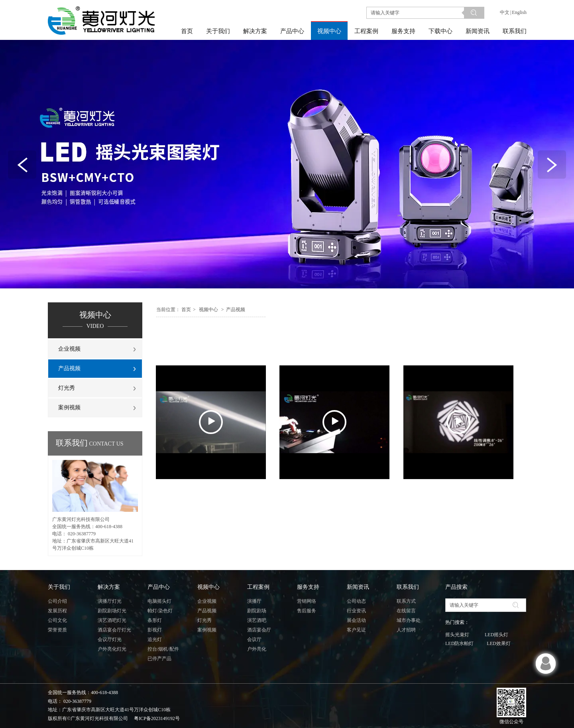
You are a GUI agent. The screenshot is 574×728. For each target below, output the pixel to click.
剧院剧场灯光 (112, 611)
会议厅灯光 (110, 639)
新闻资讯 (358, 587)
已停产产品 (159, 659)
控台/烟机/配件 (163, 649)
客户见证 (356, 630)
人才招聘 (406, 630)
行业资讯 (356, 611)
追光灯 (155, 639)
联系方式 (406, 601)
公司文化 (57, 620)
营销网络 (307, 601)
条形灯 (155, 620)
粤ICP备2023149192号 (157, 718)
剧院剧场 (257, 611)
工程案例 (258, 587)
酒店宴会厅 (259, 630)
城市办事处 (409, 620)
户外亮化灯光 (112, 649)
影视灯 (155, 630)
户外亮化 (257, 649)
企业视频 (207, 601)
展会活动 (356, 620)
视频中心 (208, 310)
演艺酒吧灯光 (112, 620)
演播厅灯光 (110, 601)
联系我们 (408, 587)
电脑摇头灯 (159, 601)
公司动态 (356, 601)
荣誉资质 (57, 630)
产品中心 (159, 587)
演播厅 (254, 601)
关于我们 (59, 587)
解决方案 (109, 587)
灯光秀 (204, 620)
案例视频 (207, 630)
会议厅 (254, 639)
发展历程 (57, 611)
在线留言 (406, 611)
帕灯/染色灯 (160, 611)
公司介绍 (57, 601)
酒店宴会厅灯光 (114, 630)
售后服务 (307, 611)
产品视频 (236, 310)
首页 (186, 310)
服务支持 (308, 587)
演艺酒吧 (257, 620)
